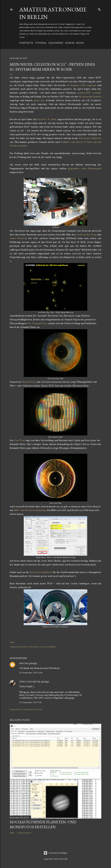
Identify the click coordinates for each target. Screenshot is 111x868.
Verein (70, 43)
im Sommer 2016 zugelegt (82, 85)
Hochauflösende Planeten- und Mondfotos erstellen (43, 824)
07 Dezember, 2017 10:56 (31, 673)
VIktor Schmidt (28, 682)
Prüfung (43, 647)
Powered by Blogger (55, 853)
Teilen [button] (12, 642)
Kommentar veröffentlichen (26, 710)
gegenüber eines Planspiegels (85, 168)
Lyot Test (20, 440)
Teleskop (52, 647)
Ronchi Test (29, 382)
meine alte (39, 100)
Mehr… (80, 43)
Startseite (26, 43)
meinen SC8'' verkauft (89, 93)
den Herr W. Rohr (47, 119)
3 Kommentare (24, 833)
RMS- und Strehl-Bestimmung (30, 510)
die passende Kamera (90, 97)
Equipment (56, 43)
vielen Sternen (18, 238)
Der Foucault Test (37, 323)
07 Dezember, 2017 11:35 (30, 702)
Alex (22, 663)
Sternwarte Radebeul (90, 138)
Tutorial (41, 43)
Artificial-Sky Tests (86, 235)
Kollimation (33, 647)
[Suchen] (99, 9)
